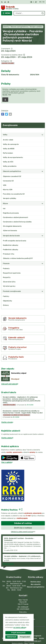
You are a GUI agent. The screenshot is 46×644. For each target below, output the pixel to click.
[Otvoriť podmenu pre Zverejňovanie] (42, 123)
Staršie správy (8, 557)
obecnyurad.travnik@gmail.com (23, 612)
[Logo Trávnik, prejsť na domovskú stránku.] (23, 8)
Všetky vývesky (7, 415)
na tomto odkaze (20, 627)
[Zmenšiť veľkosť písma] (33, 2)
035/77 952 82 (23, 610)
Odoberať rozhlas (23, 516)
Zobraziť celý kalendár (10, 377)
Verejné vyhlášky (8, 56)
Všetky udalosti (7, 431)
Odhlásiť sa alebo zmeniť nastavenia (23, 525)
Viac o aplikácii (7, 455)
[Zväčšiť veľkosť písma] (36, 2)
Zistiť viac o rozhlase (23, 521)
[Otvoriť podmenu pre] (42, 128)
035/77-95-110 (23, 608)
